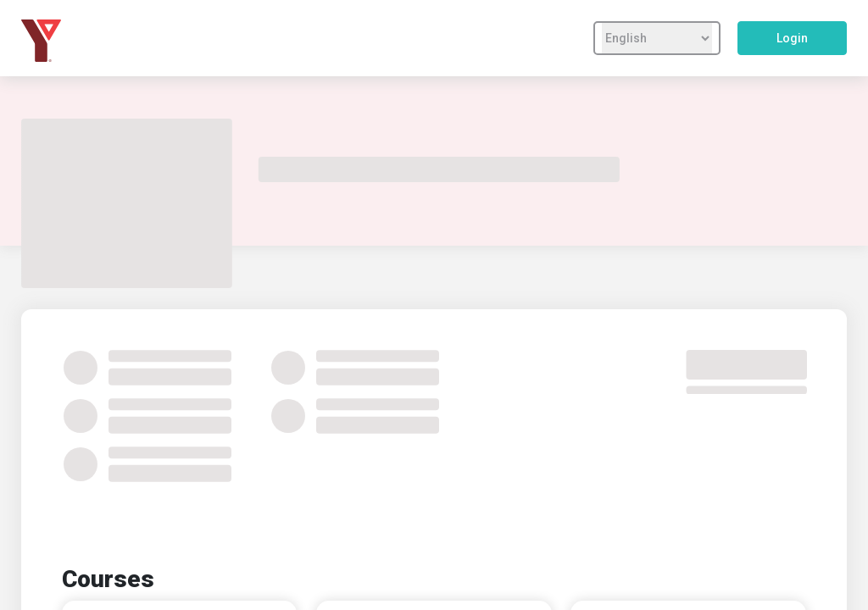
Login (792, 38)
